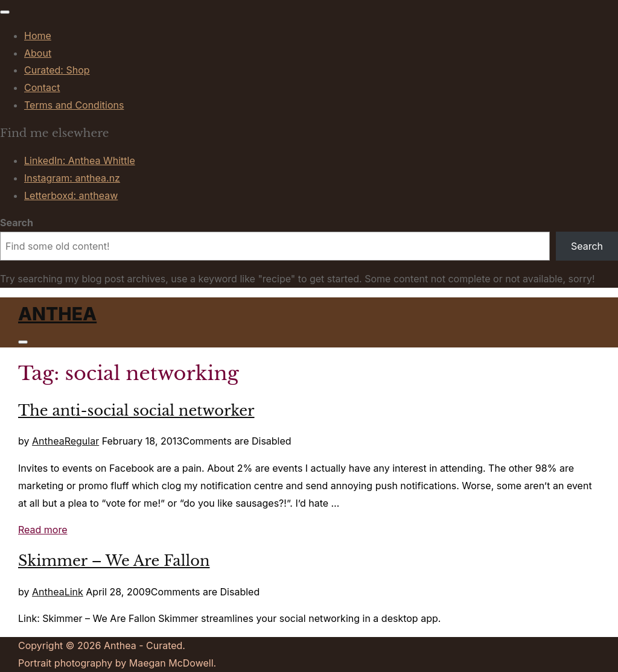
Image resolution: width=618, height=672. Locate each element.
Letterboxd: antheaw (71, 195)
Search (17, 223)
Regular (82, 441)
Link (74, 592)
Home (38, 36)
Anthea (57, 314)
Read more (43, 530)
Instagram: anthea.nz (72, 178)
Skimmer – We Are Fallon (114, 561)
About (38, 53)
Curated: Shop (57, 70)
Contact (42, 87)
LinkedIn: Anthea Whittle (80, 160)
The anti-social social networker (136, 410)
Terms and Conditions (74, 105)
